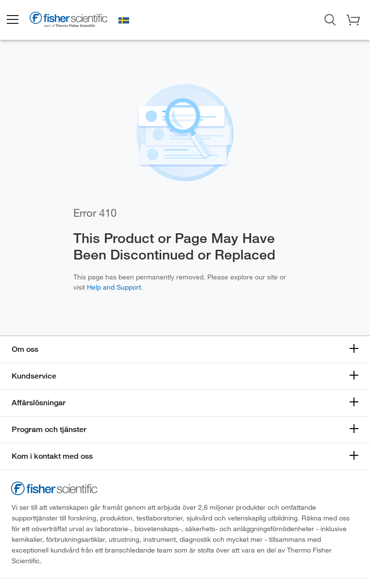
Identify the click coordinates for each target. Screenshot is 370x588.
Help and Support (114, 287)
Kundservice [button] (34, 376)
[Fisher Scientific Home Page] (68, 21)
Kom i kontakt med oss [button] (52, 456)
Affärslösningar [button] (39, 403)
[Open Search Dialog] (330, 19)
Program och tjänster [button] (49, 429)
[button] (12, 20)
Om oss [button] (25, 349)
